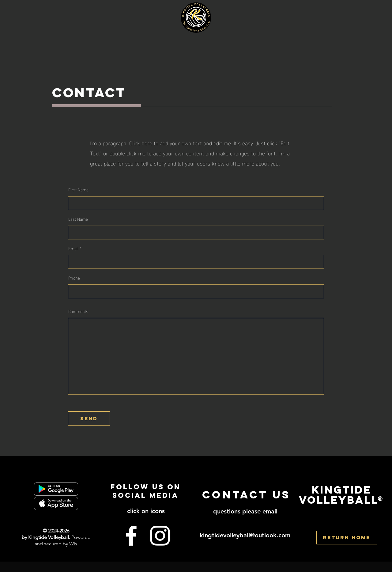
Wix (73, 544)
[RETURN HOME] (347, 538)
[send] (89, 419)
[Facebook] (131, 536)
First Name (78, 189)
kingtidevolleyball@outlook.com (245, 535)
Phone (74, 278)
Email (73, 248)
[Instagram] (160, 536)
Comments (78, 311)
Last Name (78, 219)
